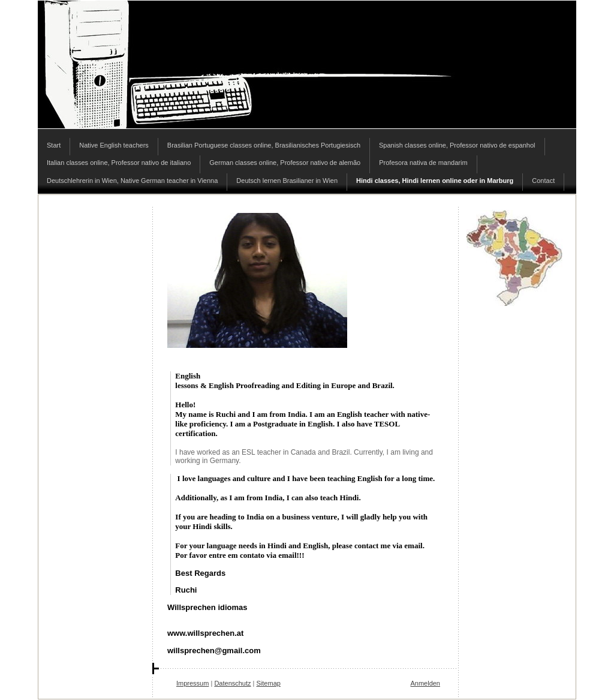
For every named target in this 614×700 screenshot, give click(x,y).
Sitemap (269, 683)
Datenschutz (232, 683)
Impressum (192, 683)
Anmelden (425, 683)
